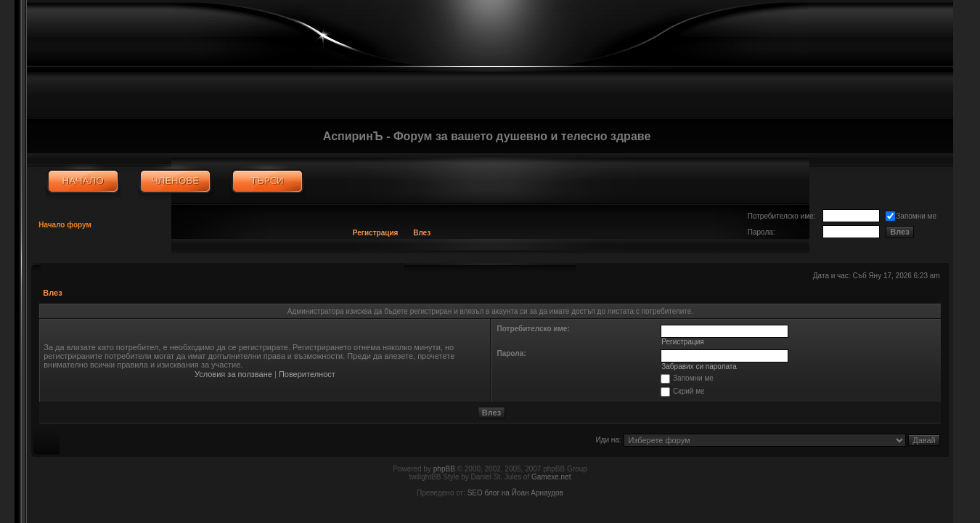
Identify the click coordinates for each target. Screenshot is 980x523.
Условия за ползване (233, 374)
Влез (422, 233)
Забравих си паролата (699, 366)
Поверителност (307, 374)
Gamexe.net (551, 477)
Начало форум (65, 225)
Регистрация (376, 233)
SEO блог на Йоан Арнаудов (515, 493)
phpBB (444, 469)
